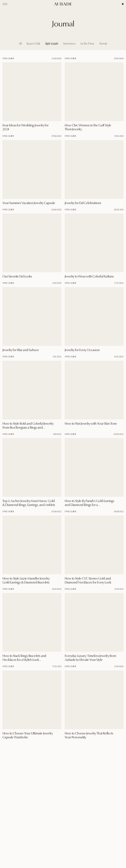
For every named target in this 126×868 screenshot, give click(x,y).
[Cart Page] (123, 4)
